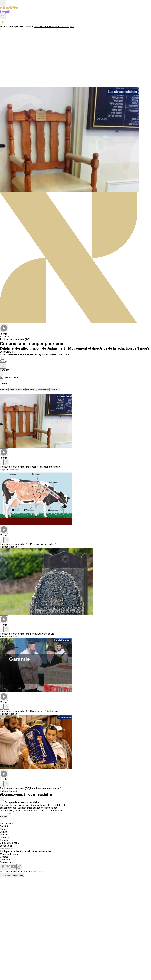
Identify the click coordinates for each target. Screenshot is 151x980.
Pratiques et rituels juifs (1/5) (15, 339)
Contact (4, 857)
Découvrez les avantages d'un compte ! (54, 26)
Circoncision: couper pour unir (45, 467)
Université (5, 837)
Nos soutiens (7, 849)
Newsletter (6, 860)
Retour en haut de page (12, 875)
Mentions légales (9, 854)
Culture (4, 832)
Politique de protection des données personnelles (26, 851)
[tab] (4, 389)
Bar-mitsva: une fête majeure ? (45, 788)
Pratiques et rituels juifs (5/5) (15, 788)
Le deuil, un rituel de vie (42, 634)
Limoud (4, 835)
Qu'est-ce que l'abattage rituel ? (46, 711)
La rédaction (6, 846)
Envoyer (4, 816)
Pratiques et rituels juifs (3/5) (15, 634)
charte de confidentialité (51, 811)
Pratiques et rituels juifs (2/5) (15, 544)
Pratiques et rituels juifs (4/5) (15, 711)
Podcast (4, 840)
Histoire (4, 829)
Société (4, 826)
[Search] (13, 814)
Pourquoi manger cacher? (43, 544)
